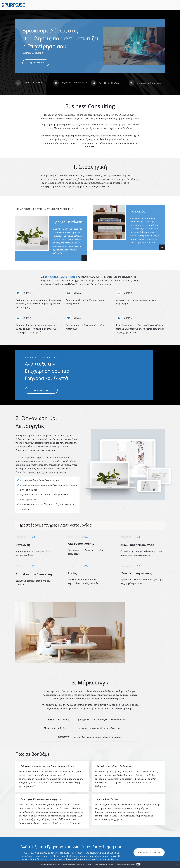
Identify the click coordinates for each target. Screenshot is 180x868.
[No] (177, 865)
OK (138, 864)
